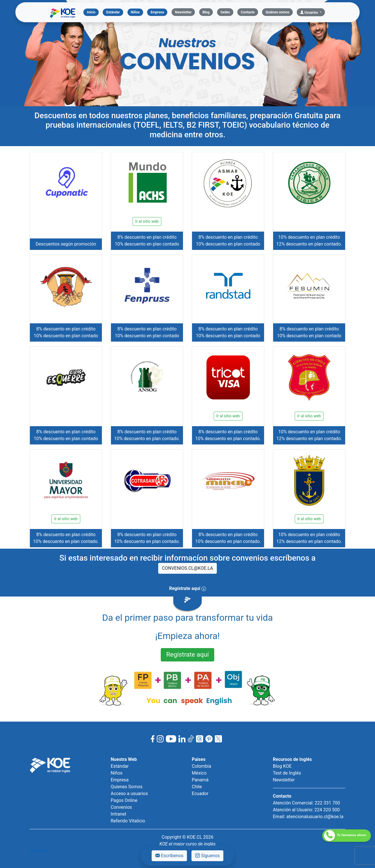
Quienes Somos (127, 787)
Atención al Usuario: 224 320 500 (306, 810)
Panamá (200, 780)
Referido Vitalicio (128, 821)
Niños (135, 12)
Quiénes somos (277, 12)
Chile (197, 787)
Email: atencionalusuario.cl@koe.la (308, 817)
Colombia (201, 766)
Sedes (225, 12)
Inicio (93, 12)
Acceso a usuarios (129, 794)
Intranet (119, 814)
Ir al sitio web (147, 221)
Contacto (248, 12)
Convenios (121, 807)
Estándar (113, 12)
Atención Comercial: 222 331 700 (306, 803)
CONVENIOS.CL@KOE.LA (187, 568)
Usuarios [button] (310, 13)
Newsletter (183, 12)
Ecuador (200, 794)
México (199, 773)
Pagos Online (124, 800)
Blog (206, 12)
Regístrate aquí (187, 654)
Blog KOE (282, 766)
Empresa (157, 12)
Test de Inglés (287, 773)
